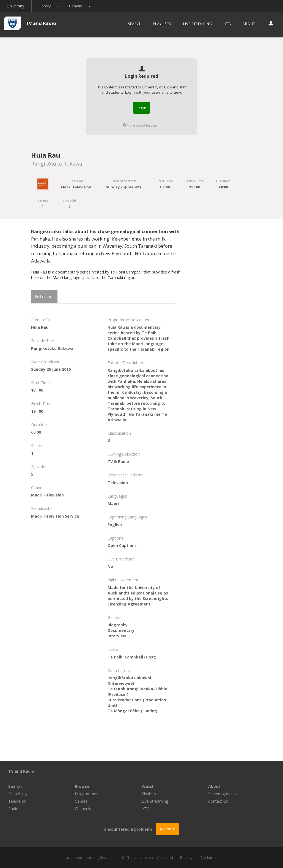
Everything (17, 794)
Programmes (86, 794)
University (16, 6)
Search (135, 24)
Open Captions (122, 545)
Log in (141, 108)
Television (17, 801)
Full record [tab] (44, 296)
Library (45, 6)
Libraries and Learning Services (87, 857)
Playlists (162, 24)
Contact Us (218, 801)
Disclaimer (209, 857)
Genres (81, 801)
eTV (228, 24)
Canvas (76, 6)
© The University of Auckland (147, 857)
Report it (167, 829)
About (249, 24)
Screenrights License (226, 794)
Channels (83, 809)
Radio (13, 809)
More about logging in (141, 125)
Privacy (186, 857)
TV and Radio (41, 23)
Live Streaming (198, 24)
